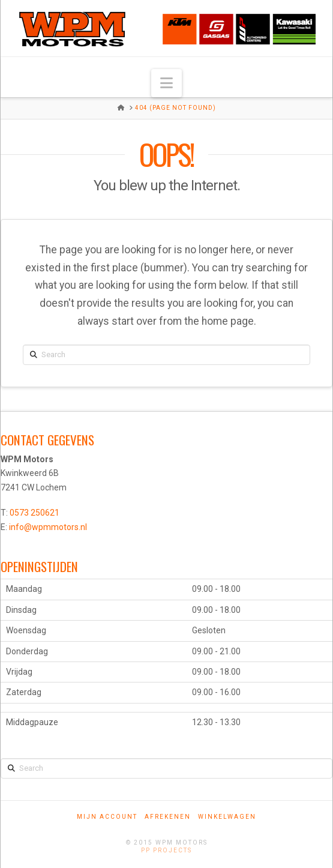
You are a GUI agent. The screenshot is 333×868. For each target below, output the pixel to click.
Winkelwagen (227, 817)
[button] (166, 83)
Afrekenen (168, 817)
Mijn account (107, 817)
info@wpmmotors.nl (48, 527)
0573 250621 (34, 513)
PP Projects (166, 850)
